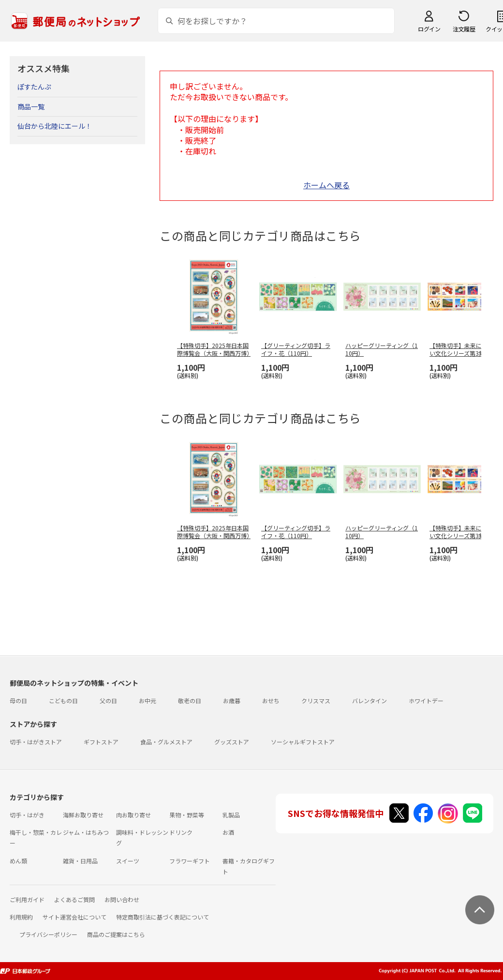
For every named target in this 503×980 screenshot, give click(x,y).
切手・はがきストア (36, 742)
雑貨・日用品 (80, 861)
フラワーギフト (190, 861)
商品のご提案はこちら (116, 934)
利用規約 (21, 917)
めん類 (18, 861)
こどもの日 (63, 701)
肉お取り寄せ (133, 815)
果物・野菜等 (187, 815)
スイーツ (128, 861)
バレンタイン (370, 701)
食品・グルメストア (166, 742)
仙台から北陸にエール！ (55, 126)
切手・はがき (27, 815)
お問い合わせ (122, 899)
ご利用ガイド (27, 899)
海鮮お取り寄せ (83, 815)
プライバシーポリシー (48, 934)
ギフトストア (101, 742)
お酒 (228, 832)
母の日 (18, 701)
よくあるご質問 (74, 899)
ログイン (429, 29)
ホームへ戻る (326, 185)
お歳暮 (232, 701)
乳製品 (231, 815)
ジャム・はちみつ (86, 832)
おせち (271, 701)
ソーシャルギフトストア (303, 742)
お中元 (148, 701)
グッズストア (232, 742)
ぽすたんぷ (34, 87)
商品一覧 (31, 106)
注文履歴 (464, 29)
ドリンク (181, 832)
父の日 (108, 701)
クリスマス (316, 701)
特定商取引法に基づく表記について (163, 917)
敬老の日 (190, 701)
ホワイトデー (426, 701)
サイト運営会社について (74, 917)
